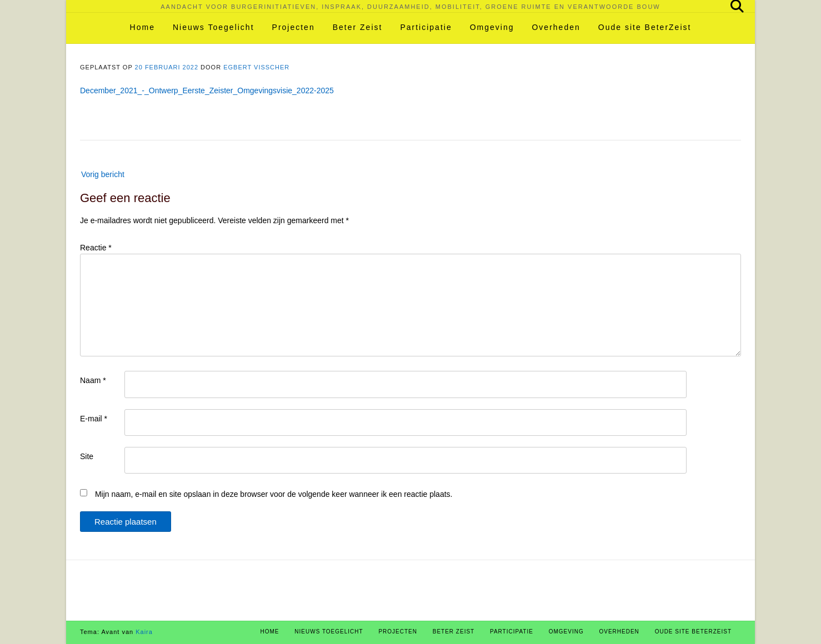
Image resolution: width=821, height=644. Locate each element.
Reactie (96, 248)
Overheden (556, 27)
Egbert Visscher (256, 67)
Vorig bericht (103, 174)
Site (87, 456)
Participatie (426, 27)
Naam (93, 380)
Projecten (294, 27)
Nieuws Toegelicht (214, 27)
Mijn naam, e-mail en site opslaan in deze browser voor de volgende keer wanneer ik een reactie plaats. (274, 494)
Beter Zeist (358, 27)
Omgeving (492, 27)
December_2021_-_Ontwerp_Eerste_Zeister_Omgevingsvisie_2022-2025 (207, 90)
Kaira (144, 632)
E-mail (94, 419)
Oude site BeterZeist (645, 27)
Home (142, 27)
